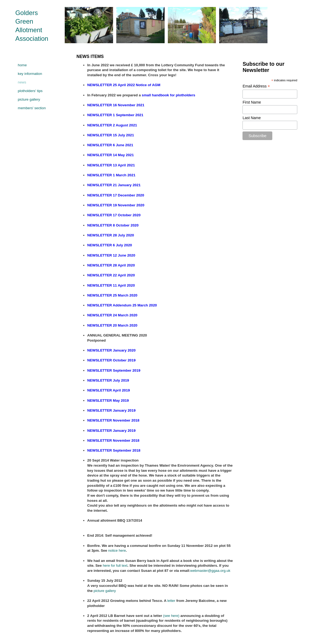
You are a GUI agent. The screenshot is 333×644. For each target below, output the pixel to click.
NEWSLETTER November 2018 (113, 420)
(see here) (171, 616)
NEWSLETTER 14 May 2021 (111, 155)
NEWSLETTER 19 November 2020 (116, 205)
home (22, 65)
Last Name (252, 118)
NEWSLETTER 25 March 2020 (112, 295)
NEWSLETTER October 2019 (111, 360)
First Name (252, 102)
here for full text (115, 566)
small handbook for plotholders (169, 95)
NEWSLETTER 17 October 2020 (114, 215)
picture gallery (29, 99)
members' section (32, 108)
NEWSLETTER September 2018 (114, 450)
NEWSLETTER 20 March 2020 (112, 325)
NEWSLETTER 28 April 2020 (111, 265)
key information (30, 74)
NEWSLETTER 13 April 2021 (111, 165)
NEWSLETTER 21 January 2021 (114, 185)
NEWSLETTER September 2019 (114, 370)
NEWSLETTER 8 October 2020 (113, 225)
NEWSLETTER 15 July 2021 (111, 135)
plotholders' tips (30, 91)
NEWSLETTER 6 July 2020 (110, 245)
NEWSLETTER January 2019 (111, 410)
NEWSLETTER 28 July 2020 (111, 235)
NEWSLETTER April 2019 (109, 390)
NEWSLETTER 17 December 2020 (116, 195)
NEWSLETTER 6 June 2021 (110, 145)
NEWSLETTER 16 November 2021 (116, 105)
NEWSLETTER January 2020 (111, 350)
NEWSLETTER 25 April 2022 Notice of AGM (124, 85)
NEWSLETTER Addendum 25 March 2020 (122, 305)
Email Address (256, 86)
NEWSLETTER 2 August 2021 (112, 125)
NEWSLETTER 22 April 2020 (111, 275)
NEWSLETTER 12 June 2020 (111, 255)
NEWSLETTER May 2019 (108, 400)
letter (171, 601)
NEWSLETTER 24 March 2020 (112, 315)
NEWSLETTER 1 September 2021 (115, 115)
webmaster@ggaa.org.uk (210, 571)
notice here (117, 550)
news (22, 82)
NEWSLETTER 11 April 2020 (111, 285)
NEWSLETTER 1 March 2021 (111, 175)
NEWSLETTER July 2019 (108, 380)
